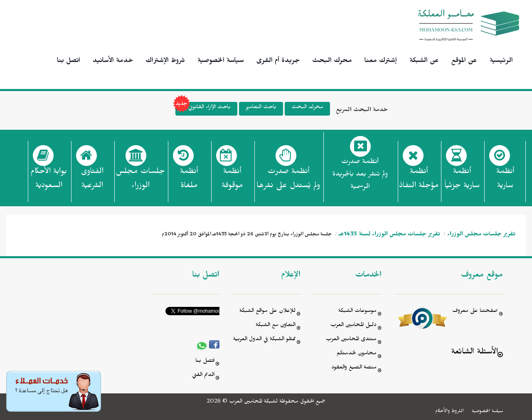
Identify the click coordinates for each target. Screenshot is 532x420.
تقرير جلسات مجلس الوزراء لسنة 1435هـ (389, 235)
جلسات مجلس (140, 181)
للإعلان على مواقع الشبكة (267, 312)
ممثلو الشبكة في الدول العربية (264, 340)
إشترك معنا (381, 62)
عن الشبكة (424, 62)
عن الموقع (464, 62)
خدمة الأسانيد (113, 62)
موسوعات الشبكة (357, 312)
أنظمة (505, 181)
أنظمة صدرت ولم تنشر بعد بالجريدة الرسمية (360, 175)
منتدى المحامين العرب (351, 340)
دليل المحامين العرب (353, 326)
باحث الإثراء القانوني (203, 109)
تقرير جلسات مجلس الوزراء (481, 235)
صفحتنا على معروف (475, 312)
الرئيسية (501, 62)
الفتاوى (92, 181)
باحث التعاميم (261, 108)
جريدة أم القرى (278, 62)
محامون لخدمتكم (357, 354)
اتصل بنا (69, 62)
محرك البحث (332, 62)
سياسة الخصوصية (221, 62)
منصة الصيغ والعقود (354, 368)
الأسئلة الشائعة (474, 353)
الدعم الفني (203, 376)
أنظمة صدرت (288, 181)
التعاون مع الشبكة (276, 326)
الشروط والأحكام (449, 412)
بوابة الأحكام (49, 181)
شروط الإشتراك (165, 62)
